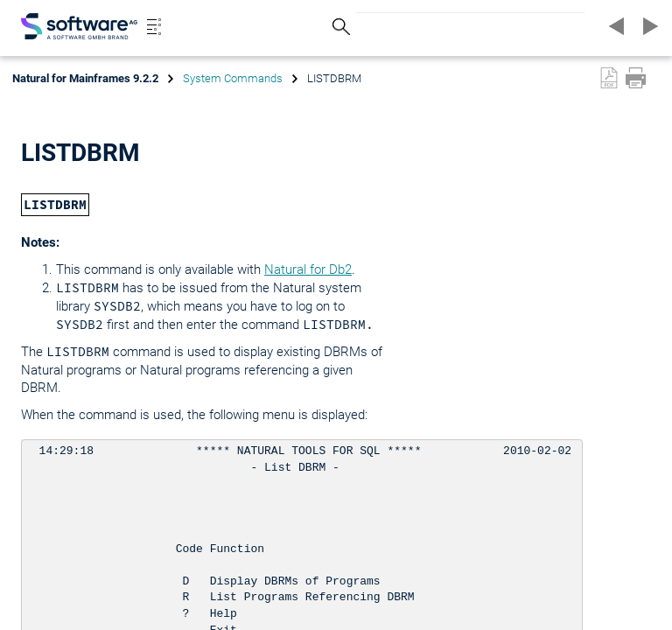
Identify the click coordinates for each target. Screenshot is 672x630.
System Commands (233, 78)
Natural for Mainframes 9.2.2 (85, 78)
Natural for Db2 (308, 269)
